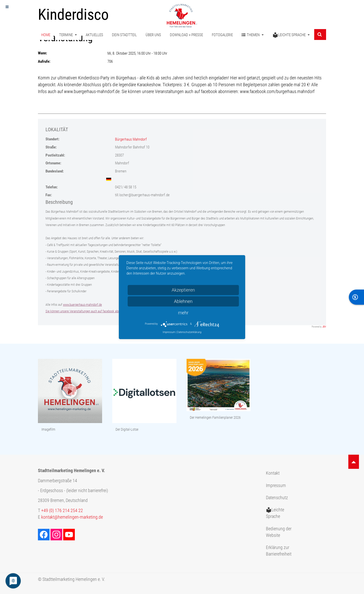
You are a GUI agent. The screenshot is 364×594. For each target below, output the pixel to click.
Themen (253, 35)
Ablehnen (183, 301)
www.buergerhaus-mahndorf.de (82, 305)
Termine (68, 35)
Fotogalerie (222, 35)
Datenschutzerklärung (189, 332)
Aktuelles (94, 35)
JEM (324, 327)
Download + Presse (186, 35)
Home (46, 35)
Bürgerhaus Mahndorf (131, 139)
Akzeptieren (183, 290)
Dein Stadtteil (124, 35)
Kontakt (273, 473)
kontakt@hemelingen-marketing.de (72, 517)
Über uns (153, 35)
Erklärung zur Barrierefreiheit (279, 551)
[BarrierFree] (356, 297)
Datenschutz (277, 498)
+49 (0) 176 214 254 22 (62, 511)
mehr (183, 313)
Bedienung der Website (279, 532)
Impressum (276, 486)
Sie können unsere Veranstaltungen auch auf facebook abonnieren (87, 311)
